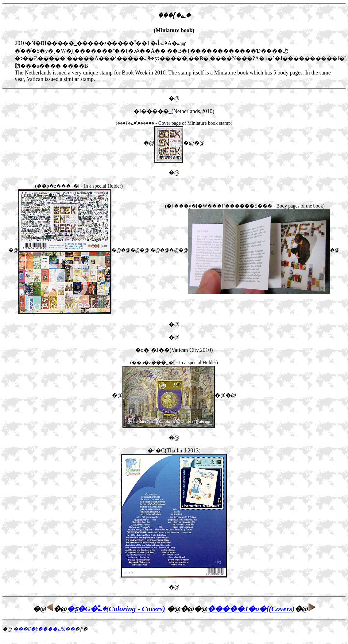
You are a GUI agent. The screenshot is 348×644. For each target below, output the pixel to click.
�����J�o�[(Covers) (251, 609)
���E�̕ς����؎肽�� (43, 629)
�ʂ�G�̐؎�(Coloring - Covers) (116, 609)
